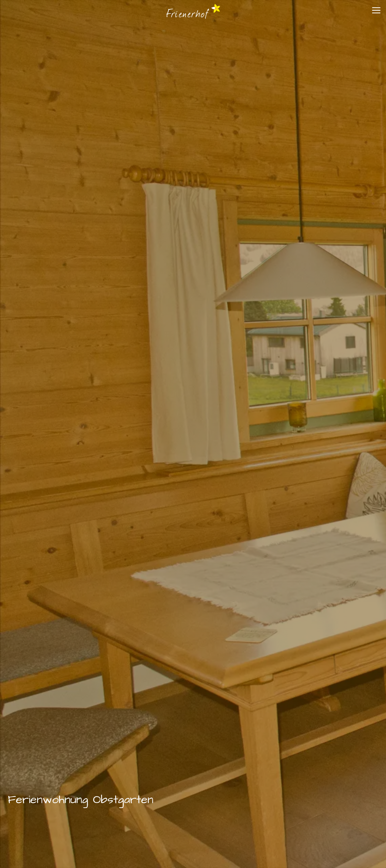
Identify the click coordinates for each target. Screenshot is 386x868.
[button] (376, 13)
